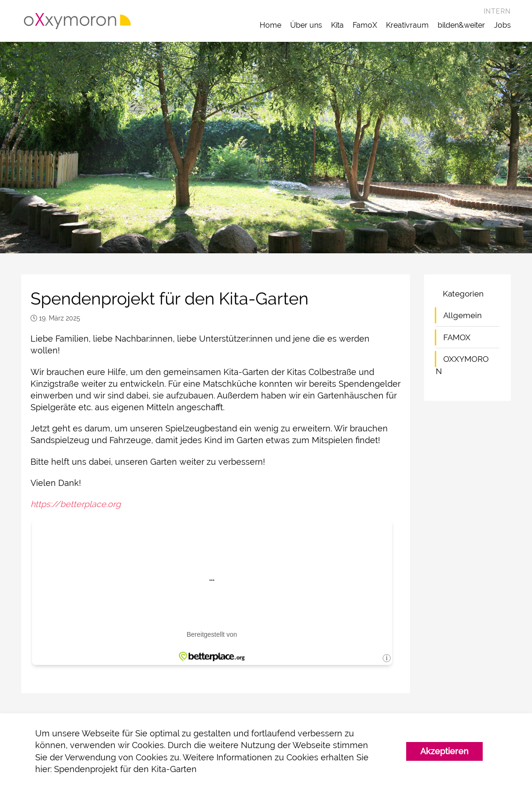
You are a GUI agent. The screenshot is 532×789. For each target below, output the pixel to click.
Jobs (502, 25)
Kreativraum (407, 25)
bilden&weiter (461, 25)
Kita (337, 25)
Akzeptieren (444, 751)
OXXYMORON (462, 365)
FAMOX (457, 337)
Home (270, 25)
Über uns (306, 25)
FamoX (365, 25)
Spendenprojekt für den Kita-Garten (125, 769)
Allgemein (463, 315)
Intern (497, 11)
